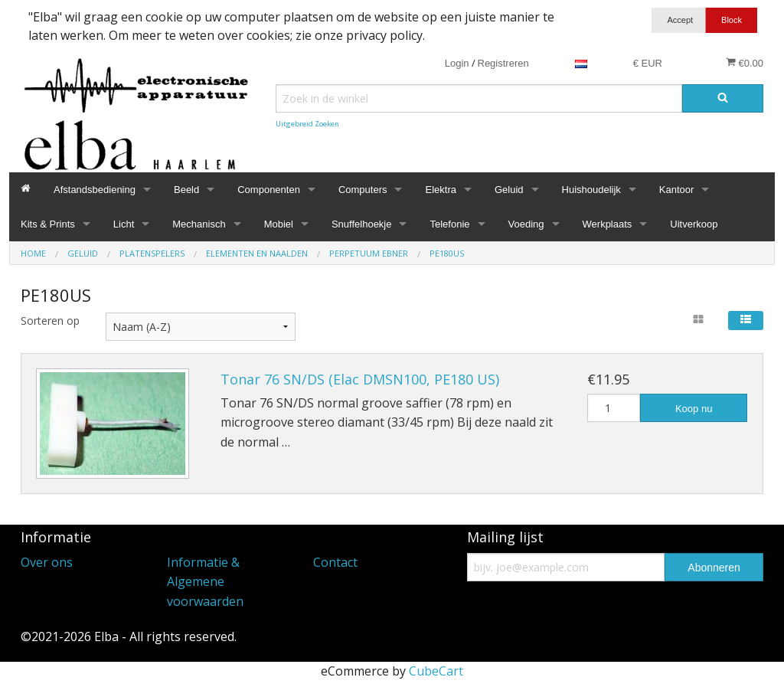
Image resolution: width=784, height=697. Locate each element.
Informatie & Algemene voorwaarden (205, 582)
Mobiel (279, 224)
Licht (124, 224)
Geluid (509, 190)
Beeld (186, 190)
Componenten (269, 190)
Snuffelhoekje (362, 224)
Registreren (503, 63)
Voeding (526, 224)
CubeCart (436, 671)
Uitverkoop (694, 224)
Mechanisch (199, 224)
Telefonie (449, 224)
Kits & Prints (48, 224)
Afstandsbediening (95, 190)
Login (457, 63)
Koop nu (694, 409)
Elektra (440, 190)
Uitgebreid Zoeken (307, 124)
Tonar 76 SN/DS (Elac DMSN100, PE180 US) (360, 379)
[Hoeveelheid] (614, 408)
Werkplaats (608, 224)
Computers (363, 190)
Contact (335, 562)
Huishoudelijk (591, 190)
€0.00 (745, 63)
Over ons (47, 562)
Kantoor (677, 190)
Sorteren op (50, 321)
